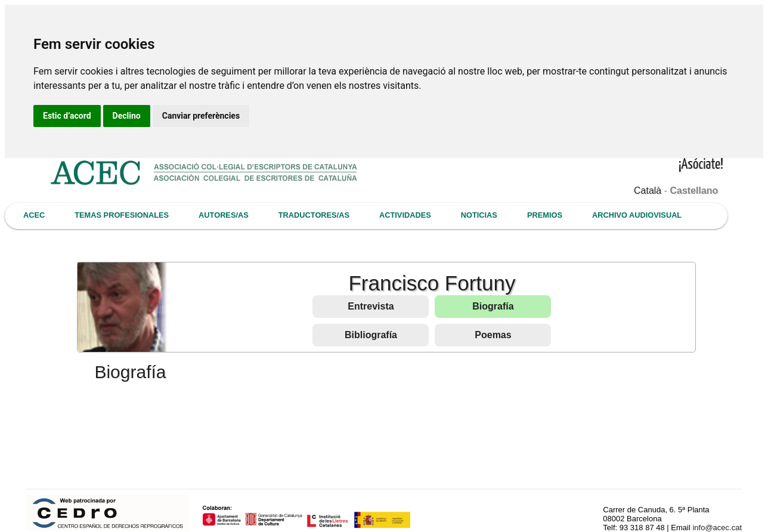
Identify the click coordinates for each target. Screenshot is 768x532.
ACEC (34, 215)
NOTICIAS (479, 215)
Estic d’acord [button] (67, 116)
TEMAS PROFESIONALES (122, 215)
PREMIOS (545, 215)
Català (648, 191)
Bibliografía (371, 335)
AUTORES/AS (224, 215)
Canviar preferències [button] (201, 116)
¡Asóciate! (701, 165)
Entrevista (371, 306)
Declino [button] (127, 116)
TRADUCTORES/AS (314, 215)
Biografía (493, 306)
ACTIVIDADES (405, 215)
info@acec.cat (717, 528)
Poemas (493, 335)
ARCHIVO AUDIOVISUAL (637, 215)
